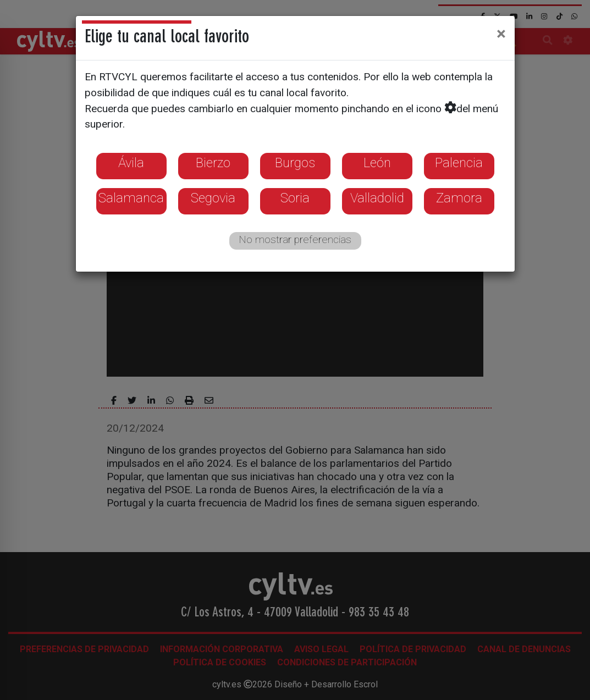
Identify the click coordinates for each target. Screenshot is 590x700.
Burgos (295, 163)
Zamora (459, 198)
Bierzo (213, 163)
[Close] (501, 34)
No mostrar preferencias (295, 239)
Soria (295, 198)
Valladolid (377, 198)
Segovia (213, 198)
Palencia (459, 163)
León (377, 163)
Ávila (131, 163)
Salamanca (131, 198)
